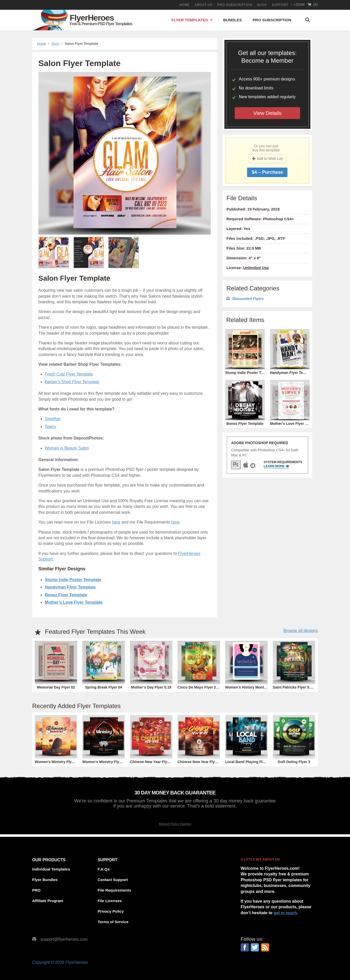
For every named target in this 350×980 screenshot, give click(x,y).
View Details (267, 113)
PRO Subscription (235, 5)
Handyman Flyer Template (70, 587)
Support (280, 5)
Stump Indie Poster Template (73, 580)
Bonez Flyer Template (66, 595)
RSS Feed (265, 947)
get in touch (285, 913)
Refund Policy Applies (175, 824)
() (313, 5)
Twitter (255, 947)
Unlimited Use (256, 268)
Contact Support (113, 880)
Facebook (245, 947)
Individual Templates (51, 869)
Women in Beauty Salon (67, 448)
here (116, 522)
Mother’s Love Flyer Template (74, 602)
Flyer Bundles (45, 880)
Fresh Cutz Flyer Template (69, 374)
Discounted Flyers (248, 299)
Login (299, 5)
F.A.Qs (104, 869)
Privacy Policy (111, 911)
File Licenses (110, 901)
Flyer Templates (190, 20)
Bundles (233, 20)
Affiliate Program (48, 901)
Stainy (50, 427)
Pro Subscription (272, 20)
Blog (262, 5)
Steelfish (53, 419)
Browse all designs (301, 631)
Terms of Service (113, 922)
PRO (36, 890)
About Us (203, 5)
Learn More (276, 466)
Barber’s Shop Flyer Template (72, 382)
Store (55, 44)
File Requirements (114, 890)
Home (185, 5)
